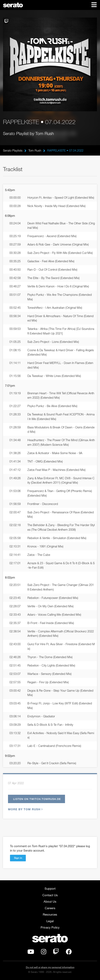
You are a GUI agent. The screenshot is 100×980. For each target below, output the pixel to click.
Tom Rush (35, 150)
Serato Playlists (13, 150)
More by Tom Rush (25, 809)
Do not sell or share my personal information (50, 967)
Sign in (18, 858)
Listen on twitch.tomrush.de (37, 799)
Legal (50, 921)
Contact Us (50, 895)
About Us (50, 901)
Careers (50, 908)
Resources (50, 914)
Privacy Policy (50, 927)
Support (50, 888)
